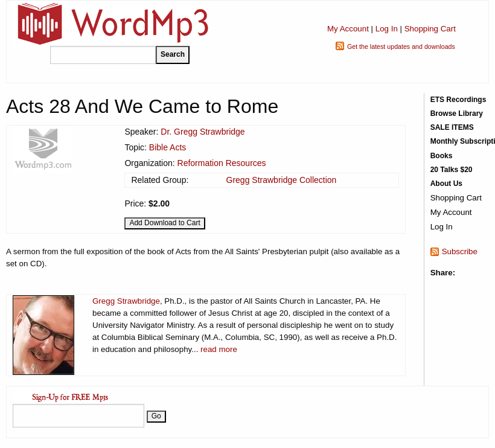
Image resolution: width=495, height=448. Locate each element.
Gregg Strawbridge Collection (282, 180)
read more (219, 349)
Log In (387, 29)
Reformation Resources (222, 163)
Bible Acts (168, 147)
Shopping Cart (430, 29)
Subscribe (460, 251)
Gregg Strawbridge (126, 301)
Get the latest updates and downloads (401, 46)
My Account (348, 29)
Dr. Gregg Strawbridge (203, 132)
